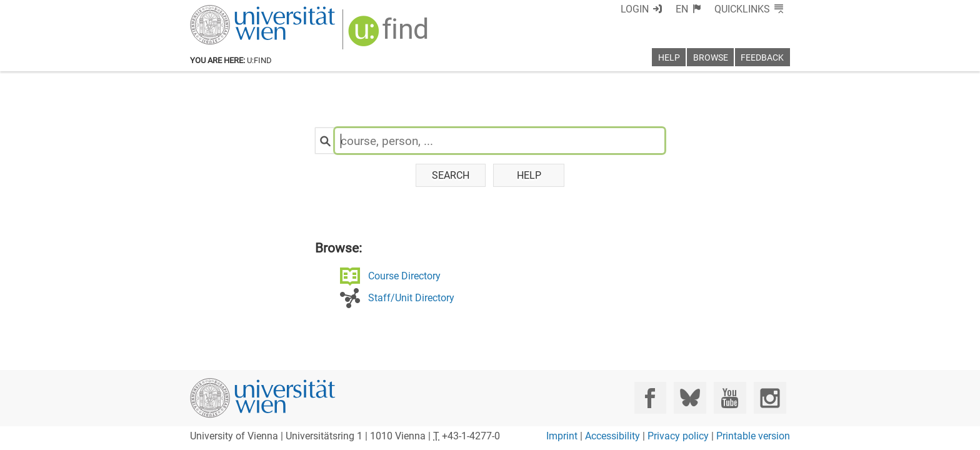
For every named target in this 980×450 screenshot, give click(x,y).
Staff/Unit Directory (396, 300)
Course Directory (389, 277)
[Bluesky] (690, 398)
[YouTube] (730, 398)
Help (529, 176)
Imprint (562, 436)
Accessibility (612, 436)
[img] (382, 32)
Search (451, 176)
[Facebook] (650, 398)
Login (657, 9)
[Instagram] (770, 398)
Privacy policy (678, 436)
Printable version (753, 436)
